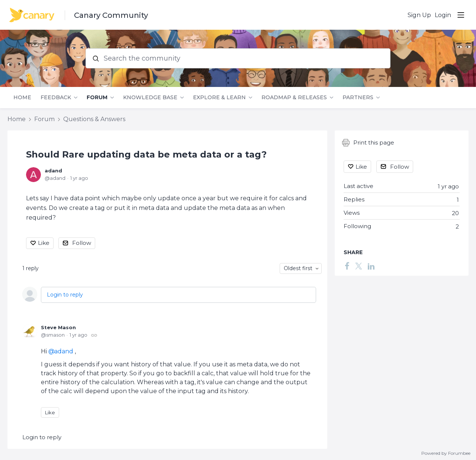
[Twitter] (358, 266)
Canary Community (111, 15)
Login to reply (65, 295)
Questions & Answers (94, 119)
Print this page (368, 143)
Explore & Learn (219, 98)
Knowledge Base (150, 98)
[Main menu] (461, 15)
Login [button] (443, 15)
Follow (82, 243)
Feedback (56, 98)
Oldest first (298, 268)
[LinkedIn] (371, 266)
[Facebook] (347, 266)
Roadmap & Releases (294, 98)
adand (53, 171)
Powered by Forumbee (446, 453)
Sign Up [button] (419, 15)
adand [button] (64, 351)
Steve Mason (58, 327)
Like (44, 243)
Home (22, 98)
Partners (358, 98)
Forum (97, 98)
